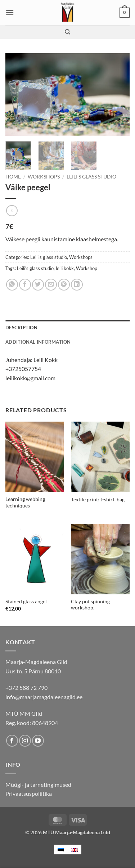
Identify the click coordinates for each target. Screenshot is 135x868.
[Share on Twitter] (38, 285)
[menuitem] (61, 850)
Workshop (87, 268)
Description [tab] (21, 328)
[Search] (67, 32)
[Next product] (12, 211)
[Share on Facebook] (25, 285)
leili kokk (65, 268)
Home (13, 177)
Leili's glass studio (91, 177)
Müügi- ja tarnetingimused (38, 785)
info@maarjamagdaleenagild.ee (44, 697)
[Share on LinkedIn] (77, 285)
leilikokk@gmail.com (30, 378)
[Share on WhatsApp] (12, 285)
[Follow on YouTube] (38, 741)
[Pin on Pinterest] (64, 285)
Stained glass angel (26, 602)
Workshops (44, 177)
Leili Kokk (46, 360)
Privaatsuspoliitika (29, 793)
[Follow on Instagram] (25, 741)
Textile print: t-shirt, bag (98, 500)
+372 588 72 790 (26, 688)
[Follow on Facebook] (12, 741)
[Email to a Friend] (51, 285)
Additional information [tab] (38, 342)
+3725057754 (23, 369)
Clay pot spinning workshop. (90, 605)
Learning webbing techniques (25, 502)
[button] (10, 12)
